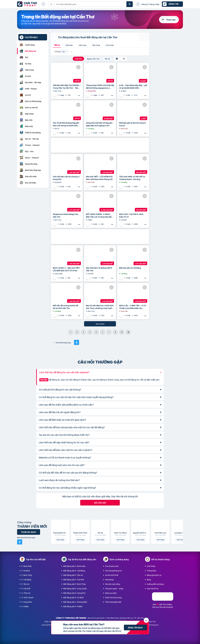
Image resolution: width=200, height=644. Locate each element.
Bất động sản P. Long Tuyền (75, 588)
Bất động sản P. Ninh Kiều (74, 566)
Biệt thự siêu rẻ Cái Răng (130, 268)
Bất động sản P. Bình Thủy (75, 584)
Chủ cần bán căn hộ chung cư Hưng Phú (66, 178)
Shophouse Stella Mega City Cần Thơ (65, 215)
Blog (149, 579)
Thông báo (152, 571)
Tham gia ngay (29, 532)
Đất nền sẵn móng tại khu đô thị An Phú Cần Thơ (66, 307)
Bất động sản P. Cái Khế (74, 579)
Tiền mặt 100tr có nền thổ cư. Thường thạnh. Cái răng (132, 178)
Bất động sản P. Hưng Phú (74, 593)
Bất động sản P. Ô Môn (73, 606)
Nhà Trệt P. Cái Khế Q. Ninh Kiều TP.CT (131, 215)
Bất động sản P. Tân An (73, 575)
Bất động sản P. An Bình (74, 597)
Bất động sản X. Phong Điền (75, 602)
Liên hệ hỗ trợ (153, 588)
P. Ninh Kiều (27, 566)
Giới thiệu (151, 566)
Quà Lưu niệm (111, 593)
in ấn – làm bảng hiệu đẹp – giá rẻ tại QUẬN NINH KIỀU (133, 86)
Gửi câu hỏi (100, 503)
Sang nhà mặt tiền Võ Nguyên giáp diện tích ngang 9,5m (99, 124)
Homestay (110, 579)
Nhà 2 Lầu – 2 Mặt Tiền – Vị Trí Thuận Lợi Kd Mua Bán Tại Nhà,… (133, 307)
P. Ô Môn (25, 606)
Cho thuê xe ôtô (112, 566)
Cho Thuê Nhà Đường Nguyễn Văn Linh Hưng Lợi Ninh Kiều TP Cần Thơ (67, 124)
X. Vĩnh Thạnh (28, 597)
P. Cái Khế (26, 588)
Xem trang (60, 540)
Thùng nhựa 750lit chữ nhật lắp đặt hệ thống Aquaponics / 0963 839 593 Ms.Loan (100, 86)
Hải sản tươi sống (113, 584)
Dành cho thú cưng (113, 597)
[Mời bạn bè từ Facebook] (20, 542)
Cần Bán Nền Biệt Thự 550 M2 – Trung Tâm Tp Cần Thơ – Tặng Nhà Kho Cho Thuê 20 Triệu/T (67, 86)
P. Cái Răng (26, 579)
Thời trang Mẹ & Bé (113, 602)
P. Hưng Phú (27, 602)
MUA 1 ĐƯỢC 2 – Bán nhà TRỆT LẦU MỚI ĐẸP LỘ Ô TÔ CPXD (66, 269)
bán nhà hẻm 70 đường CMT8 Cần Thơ (99, 269)
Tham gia (171, 20)
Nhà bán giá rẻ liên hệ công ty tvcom (132, 124)
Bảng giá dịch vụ (154, 575)
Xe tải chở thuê (112, 575)
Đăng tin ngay (135, 627)
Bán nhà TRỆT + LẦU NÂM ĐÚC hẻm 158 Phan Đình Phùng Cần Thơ (100, 178)
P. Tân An (25, 584)
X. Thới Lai (26, 593)
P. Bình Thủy (27, 575)
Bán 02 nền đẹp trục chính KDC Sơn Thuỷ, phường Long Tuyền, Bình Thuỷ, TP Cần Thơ (100, 307)
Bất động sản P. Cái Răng (74, 571)
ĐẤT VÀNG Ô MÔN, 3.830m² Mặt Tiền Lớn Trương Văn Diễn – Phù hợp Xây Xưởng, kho (99, 215)
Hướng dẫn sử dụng (155, 584)
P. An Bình (26, 571)
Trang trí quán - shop (114, 588)
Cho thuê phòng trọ (113, 571)
